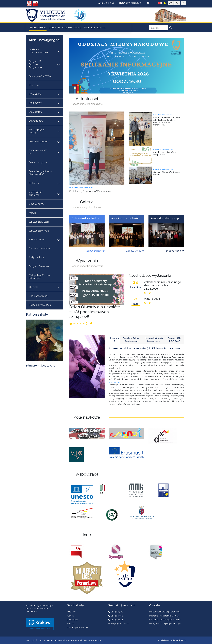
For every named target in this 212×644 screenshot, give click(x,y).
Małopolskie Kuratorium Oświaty (164, 616)
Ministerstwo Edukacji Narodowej (165, 612)
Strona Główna (38, 28)
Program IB (114, 339)
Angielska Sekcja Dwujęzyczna (131, 339)
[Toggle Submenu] (58, 51)
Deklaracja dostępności (78, 628)
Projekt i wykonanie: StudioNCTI (172, 640)
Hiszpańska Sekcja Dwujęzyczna (154, 339)
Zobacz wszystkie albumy (87, 207)
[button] (124, 91)
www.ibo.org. (114, 382)
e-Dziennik (54, 28)
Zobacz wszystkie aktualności (87, 104)
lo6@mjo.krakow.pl (131, 3)
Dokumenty (73, 620)
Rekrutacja (89, 28)
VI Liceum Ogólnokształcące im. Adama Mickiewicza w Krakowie (72, 640)
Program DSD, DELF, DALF (174, 339)
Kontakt (101, 28)
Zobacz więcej (95, 251)
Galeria (78, 28)
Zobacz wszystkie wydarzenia (87, 266)
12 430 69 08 (106, 3)
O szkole (67, 28)
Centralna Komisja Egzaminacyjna (165, 620)
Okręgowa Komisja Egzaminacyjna (165, 624)
